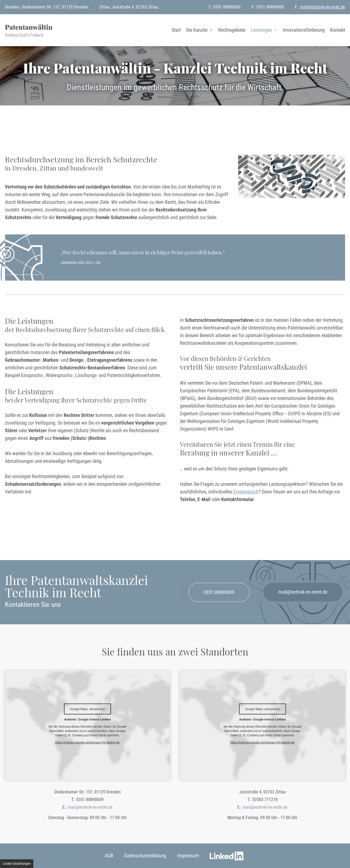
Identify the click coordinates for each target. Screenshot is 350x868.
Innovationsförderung (304, 30)
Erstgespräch (246, 492)
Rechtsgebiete (232, 30)
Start (176, 30)
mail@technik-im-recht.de (323, 7)
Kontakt (338, 30)
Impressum (188, 856)
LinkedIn (227, 859)
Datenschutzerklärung (145, 856)
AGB (109, 856)
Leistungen (261, 30)
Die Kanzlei (197, 30)
